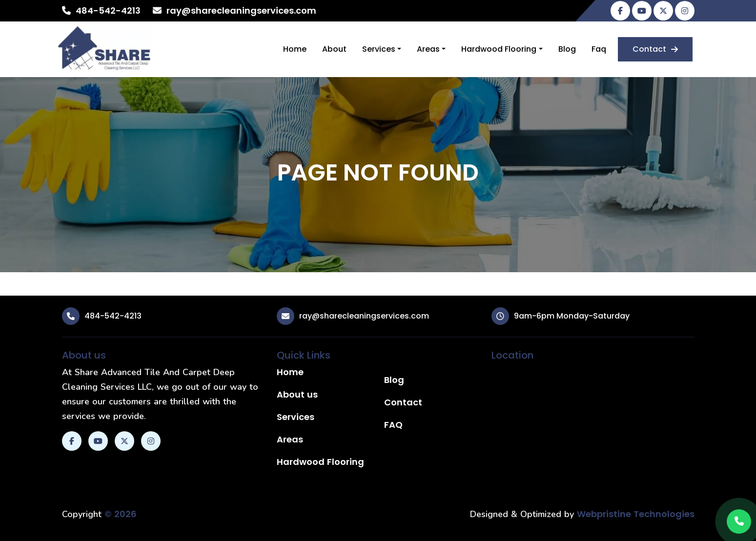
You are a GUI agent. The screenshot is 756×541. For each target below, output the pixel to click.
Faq (599, 49)
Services (379, 49)
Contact (655, 49)
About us (297, 394)
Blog (567, 49)
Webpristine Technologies (636, 514)
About (334, 49)
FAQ (393, 425)
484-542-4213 (108, 10)
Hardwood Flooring (499, 49)
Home (295, 49)
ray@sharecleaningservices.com (241, 10)
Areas (428, 49)
